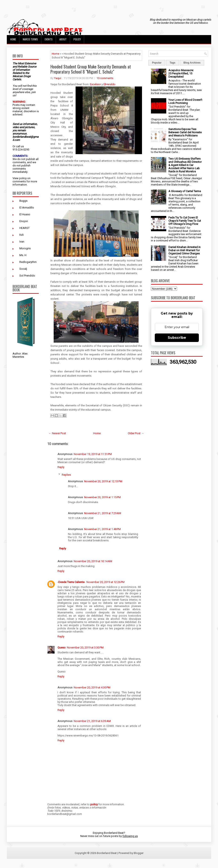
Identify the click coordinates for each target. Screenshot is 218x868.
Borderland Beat (107, 853)
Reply (61, 467)
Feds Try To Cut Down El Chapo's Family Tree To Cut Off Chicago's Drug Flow (185, 221)
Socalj (23, 269)
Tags (173, 63)
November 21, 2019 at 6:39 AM (92, 721)
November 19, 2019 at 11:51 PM (93, 454)
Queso (62, 647)
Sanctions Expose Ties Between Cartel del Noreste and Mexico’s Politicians (185, 132)
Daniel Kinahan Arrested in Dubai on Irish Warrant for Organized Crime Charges (184, 250)
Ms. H (23, 255)
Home (13, 39)
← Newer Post (57, 433)
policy (23, 178)
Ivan (22, 242)
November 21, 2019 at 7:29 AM (103, 513)
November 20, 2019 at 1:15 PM (102, 497)
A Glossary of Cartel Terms (185, 191)
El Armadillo (27, 208)
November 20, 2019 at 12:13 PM (103, 481)
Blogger (139, 853)
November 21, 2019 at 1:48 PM (102, 529)
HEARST (24, 228)
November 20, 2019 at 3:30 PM (85, 647)
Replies (66, 475)
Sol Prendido (27, 276)
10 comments (105, 78)
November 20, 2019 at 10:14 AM (93, 561)
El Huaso (25, 214)
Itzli (22, 235)
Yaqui (57, 78)
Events (49, 39)
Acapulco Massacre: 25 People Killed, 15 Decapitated (181, 73)
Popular (157, 63)
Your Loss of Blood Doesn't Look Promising (185, 101)
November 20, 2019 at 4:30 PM (92, 687)
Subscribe (177, 338)
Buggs (23, 201)
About (63, 39)
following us (130, 836)
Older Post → (136, 433)
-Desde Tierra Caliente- (71, 582)
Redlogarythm (28, 262)
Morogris (25, 248)
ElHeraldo (109, 84)
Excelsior (95, 84)
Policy (77, 39)
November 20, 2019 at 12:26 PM (105, 582)
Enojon (24, 221)
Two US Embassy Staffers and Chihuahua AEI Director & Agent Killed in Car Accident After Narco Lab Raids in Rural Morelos (185, 165)
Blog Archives (192, 63)
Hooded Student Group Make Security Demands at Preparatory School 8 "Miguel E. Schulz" (91, 69)
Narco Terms (30, 39)
